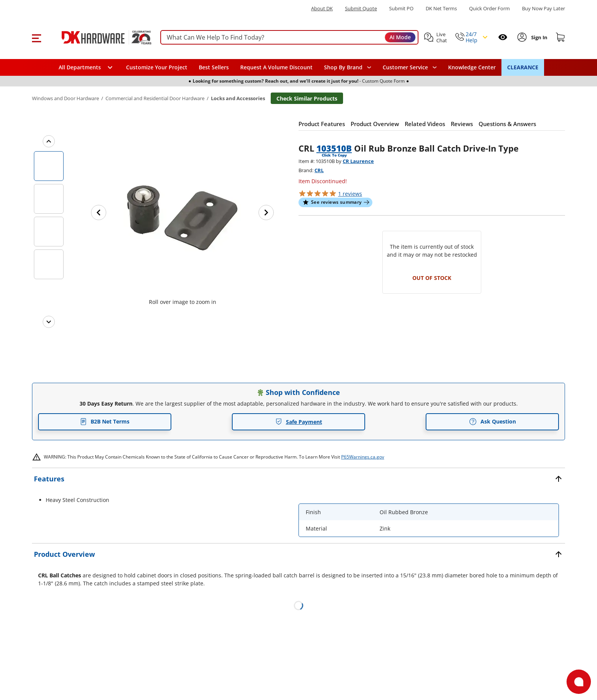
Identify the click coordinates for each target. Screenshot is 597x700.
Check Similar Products (307, 98)
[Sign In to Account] (539, 37)
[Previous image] (99, 213)
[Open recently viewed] (503, 37)
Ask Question (492, 422)
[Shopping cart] (560, 37)
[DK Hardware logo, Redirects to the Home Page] (98, 37)
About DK (322, 9)
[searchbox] (289, 38)
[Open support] (579, 682)
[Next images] (49, 322)
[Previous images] (49, 141)
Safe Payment (299, 422)
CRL (319, 170)
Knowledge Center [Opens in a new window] (472, 67)
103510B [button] (334, 148)
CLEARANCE (523, 67)
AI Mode (400, 37)
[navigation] (410, 67)
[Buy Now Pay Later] (544, 8)
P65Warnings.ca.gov (363, 457)
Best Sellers (214, 67)
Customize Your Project (157, 67)
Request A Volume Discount (276, 67)
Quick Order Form (489, 9)
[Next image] (266, 213)
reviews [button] (350, 194)
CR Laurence (358, 161)
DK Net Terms (441, 9)
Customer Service (405, 67)
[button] (36, 37)
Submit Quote (361, 9)
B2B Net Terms (105, 421)
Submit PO (401, 9)
